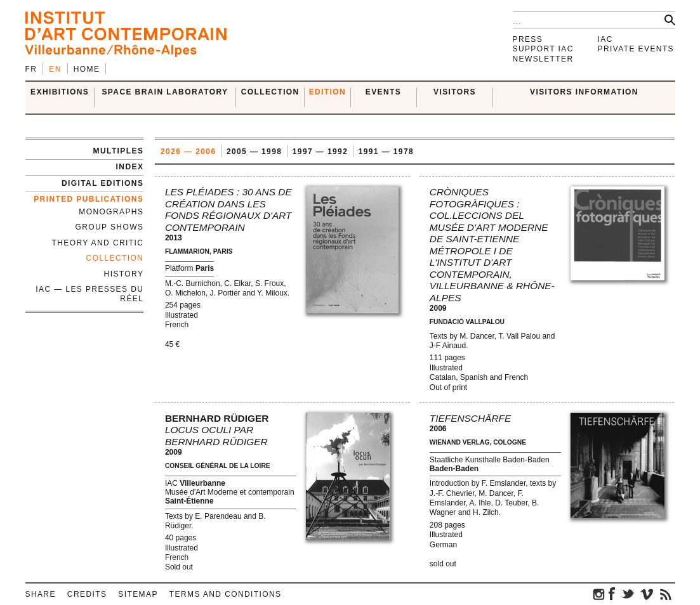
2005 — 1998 (254, 152)
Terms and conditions (226, 594)
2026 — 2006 (188, 152)
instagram (599, 594)
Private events (636, 49)
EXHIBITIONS (60, 92)
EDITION (327, 92)
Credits (87, 594)
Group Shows (109, 227)
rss (666, 594)
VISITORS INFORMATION (584, 92)
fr (31, 69)
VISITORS (455, 92)
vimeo (647, 594)
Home (87, 69)
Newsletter (543, 59)
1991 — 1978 (386, 152)
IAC (605, 39)
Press (528, 39)
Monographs (111, 212)
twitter (628, 594)
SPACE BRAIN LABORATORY (165, 92)
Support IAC (543, 49)
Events (383, 92)
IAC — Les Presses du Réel (89, 294)
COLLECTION (270, 92)
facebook (612, 594)
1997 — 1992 (320, 152)
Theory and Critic (98, 243)
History (124, 274)
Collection (115, 258)
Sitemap (138, 594)
